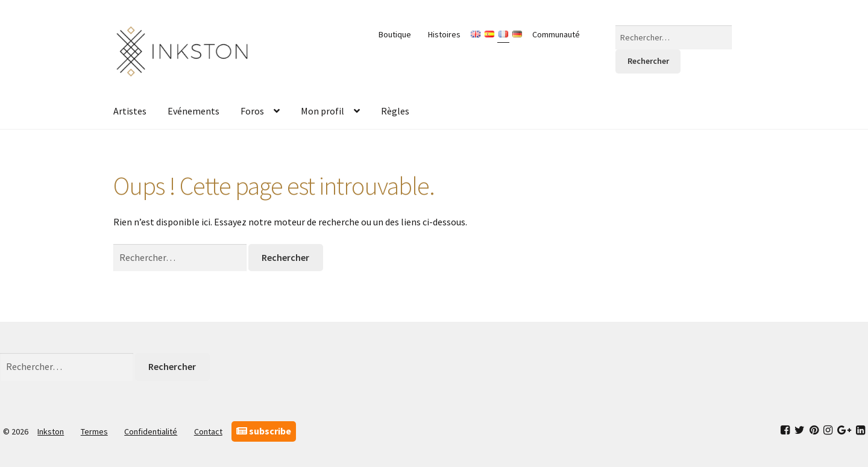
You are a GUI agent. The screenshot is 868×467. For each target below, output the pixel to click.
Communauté (556, 34)
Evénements (193, 111)
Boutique (395, 34)
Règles (395, 111)
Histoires (444, 34)
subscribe (264, 431)
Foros (252, 111)
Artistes (130, 111)
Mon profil (322, 111)
